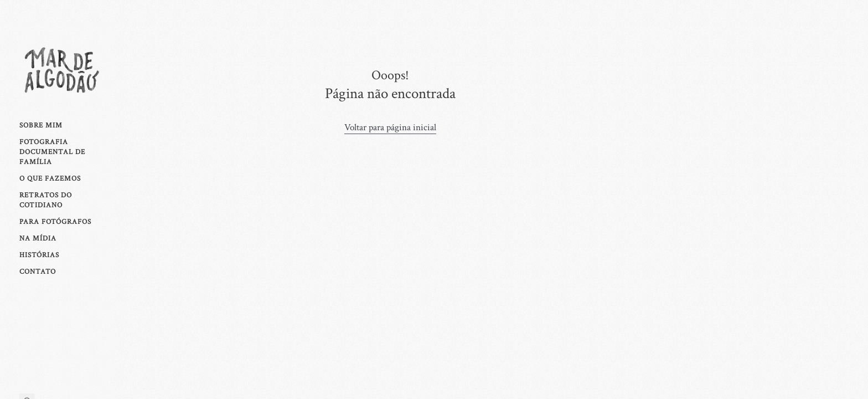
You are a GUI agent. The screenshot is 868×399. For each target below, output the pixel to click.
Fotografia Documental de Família (52, 152)
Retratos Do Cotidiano (46, 200)
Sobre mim (41, 125)
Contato (38, 272)
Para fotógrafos (55, 222)
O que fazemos (50, 178)
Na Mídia (38, 238)
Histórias (39, 255)
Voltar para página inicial (390, 127)
